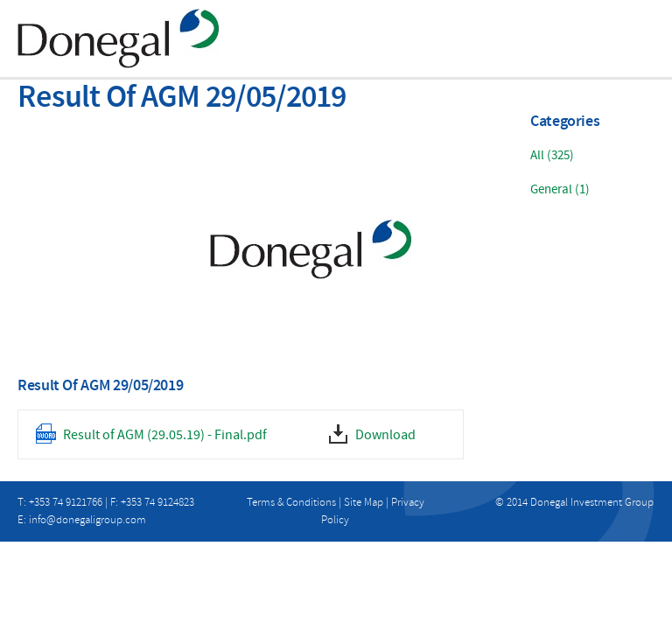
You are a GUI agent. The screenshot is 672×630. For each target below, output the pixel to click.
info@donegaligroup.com (87, 520)
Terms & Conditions (291, 502)
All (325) (552, 155)
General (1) (560, 189)
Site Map (364, 502)
